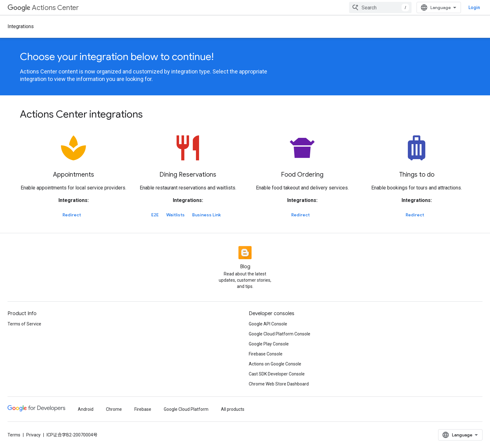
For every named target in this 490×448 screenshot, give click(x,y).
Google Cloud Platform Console (280, 334)
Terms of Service (24, 324)
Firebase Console (266, 354)
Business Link (207, 215)
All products (233, 409)
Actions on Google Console (275, 364)
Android (86, 409)
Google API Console (268, 324)
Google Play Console (269, 344)
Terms (14, 435)
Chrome (114, 409)
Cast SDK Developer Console (277, 374)
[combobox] (380, 8)
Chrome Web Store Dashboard (279, 384)
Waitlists (175, 215)
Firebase (143, 409)
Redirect (72, 215)
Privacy (33, 435)
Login (474, 8)
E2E (155, 215)
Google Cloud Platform (186, 409)
